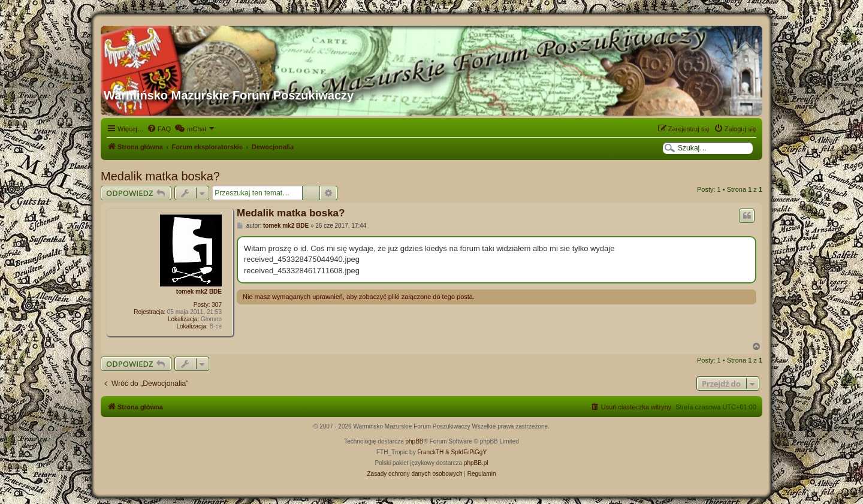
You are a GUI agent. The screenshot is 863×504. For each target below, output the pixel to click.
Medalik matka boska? (160, 176)
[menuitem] (159, 129)
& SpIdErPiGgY (466, 452)
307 (217, 305)
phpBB (415, 441)
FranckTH (430, 452)
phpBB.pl (476, 463)
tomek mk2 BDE (199, 292)
